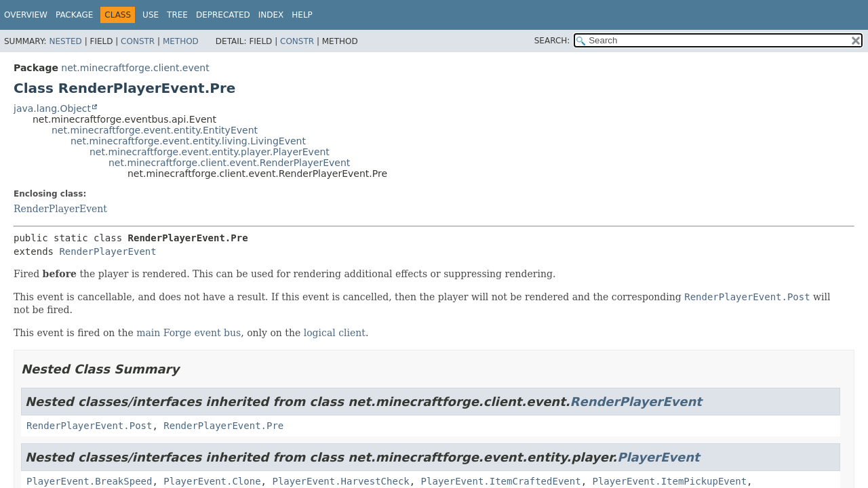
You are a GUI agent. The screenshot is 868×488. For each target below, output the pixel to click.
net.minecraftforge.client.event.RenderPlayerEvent (229, 163)
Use (151, 15)
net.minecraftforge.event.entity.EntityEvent (155, 130)
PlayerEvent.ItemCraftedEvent (501, 481)
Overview (26, 15)
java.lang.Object (52, 108)
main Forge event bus (189, 333)
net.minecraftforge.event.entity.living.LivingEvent (188, 141)
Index (271, 15)
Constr (138, 41)
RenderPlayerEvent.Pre (223, 426)
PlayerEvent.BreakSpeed (89, 481)
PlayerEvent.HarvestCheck (340, 481)
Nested (65, 41)
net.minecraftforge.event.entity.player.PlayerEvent (210, 152)
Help (302, 15)
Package (74, 15)
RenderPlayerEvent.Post (89, 426)
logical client (335, 333)
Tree (177, 15)
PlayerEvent (658, 457)
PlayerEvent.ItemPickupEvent (669, 481)
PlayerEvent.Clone (212, 481)
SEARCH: (552, 41)
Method (181, 41)
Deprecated (223, 15)
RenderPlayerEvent (60, 209)
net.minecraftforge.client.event (135, 68)
